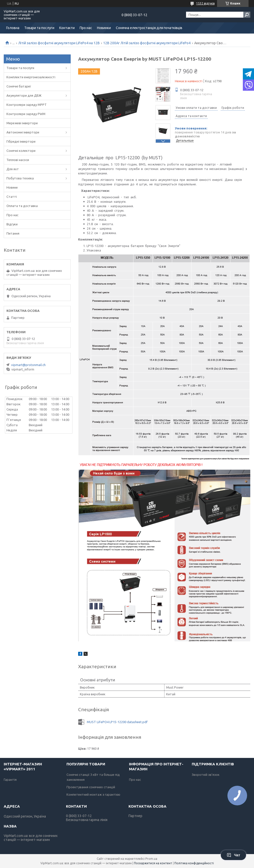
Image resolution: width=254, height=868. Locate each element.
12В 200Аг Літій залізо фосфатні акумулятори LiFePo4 (147, 43)
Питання (13, 233)
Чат (233, 855)
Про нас (86, 28)
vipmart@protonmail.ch (28, 365)
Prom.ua (151, 859)
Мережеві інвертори (22, 123)
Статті (12, 197)
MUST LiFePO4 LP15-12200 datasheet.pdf (117, 722)
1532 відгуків (205, 3)
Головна (13, 28)
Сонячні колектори (21, 151)
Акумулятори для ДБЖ (24, 95)
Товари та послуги (39, 28)
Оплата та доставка (22, 206)
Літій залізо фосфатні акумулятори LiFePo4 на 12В (59, 43)
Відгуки (12, 224)
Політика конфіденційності (194, 863)
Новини (12, 187)
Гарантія (10, 780)
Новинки (104, 28)
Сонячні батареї (19, 86)
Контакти (67, 28)
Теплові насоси (18, 160)
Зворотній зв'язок (206, 775)
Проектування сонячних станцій (91, 787)
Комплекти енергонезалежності (31, 77)
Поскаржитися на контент (153, 863)
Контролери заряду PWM (26, 114)
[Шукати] (247, 15)
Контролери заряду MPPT (27, 105)
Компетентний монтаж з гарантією (93, 794)
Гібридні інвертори (21, 141)
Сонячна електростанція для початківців (149, 28)
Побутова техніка (20, 178)
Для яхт (13, 169)
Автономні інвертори (23, 132)
